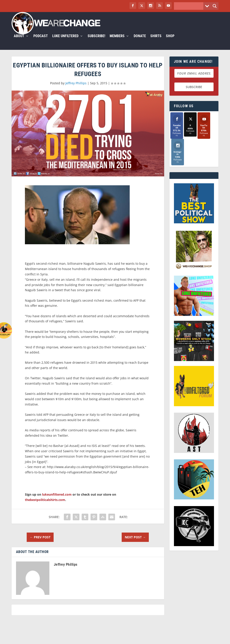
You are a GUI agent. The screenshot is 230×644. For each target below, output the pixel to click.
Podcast (41, 41)
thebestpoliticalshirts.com (45, 505)
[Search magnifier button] (215, 6)
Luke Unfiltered (65, 41)
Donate (140, 41)
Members (117, 41)
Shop (170, 41)
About (19, 41)
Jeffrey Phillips (76, 88)
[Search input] (190, 6)
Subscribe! (96, 41)
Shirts (156, 41)
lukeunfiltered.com (57, 500)
